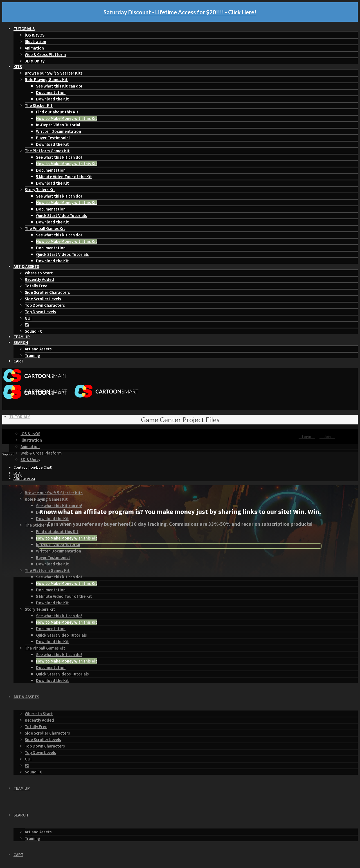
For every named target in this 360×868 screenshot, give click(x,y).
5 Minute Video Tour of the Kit (64, 177)
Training (32, 355)
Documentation (51, 92)
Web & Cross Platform (45, 54)
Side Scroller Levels (43, 299)
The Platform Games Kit (47, 151)
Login (307, 437)
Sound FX (33, 331)
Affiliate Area (24, 478)
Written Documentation (58, 131)
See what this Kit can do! (59, 86)
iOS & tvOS (35, 35)
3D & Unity (35, 61)
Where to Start (39, 273)
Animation (34, 48)
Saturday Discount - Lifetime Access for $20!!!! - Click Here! (180, 12)
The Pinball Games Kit (45, 228)
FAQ (17, 473)
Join (327, 437)
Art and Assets (38, 349)
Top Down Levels (40, 312)
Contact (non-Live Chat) (33, 467)
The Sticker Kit (39, 105)
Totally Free (36, 286)
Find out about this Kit (57, 112)
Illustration (35, 42)
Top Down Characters (45, 305)
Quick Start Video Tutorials (61, 215)
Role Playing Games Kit (46, 80)
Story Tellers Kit (40, 190)
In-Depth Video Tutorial (58, 125)
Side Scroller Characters (47, 292)
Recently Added (39, 279)
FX (27, 325)
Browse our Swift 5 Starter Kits (54, 73)
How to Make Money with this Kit (67, 118)
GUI (28, 318)
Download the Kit (52, 99)
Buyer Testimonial (53, 138)
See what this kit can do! (59, 157)
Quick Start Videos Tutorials (62, 254)
